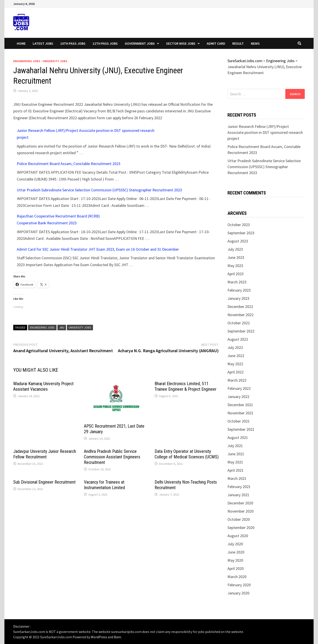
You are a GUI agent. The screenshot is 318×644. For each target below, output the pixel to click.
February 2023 (239, 290)
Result (238, 43)
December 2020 (240, 503)
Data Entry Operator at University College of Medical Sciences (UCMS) (187, 454)
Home (21, 43)
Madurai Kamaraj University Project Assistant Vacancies (43, 386)
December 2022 (240, 307)
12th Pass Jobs (105, 43)
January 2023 (238, 298)
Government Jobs (140, 43)
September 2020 (241, 528)
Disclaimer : (22, 626)
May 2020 (235, 560)
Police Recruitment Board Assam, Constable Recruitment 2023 (69, 164)
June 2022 (236, 356)
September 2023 (241, 233)
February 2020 (239, 585)
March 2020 (237, 577)
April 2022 (236, 372)
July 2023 (235, 249)
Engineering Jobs (27, 61)
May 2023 (235, 266)
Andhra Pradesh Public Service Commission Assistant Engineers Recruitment (112, 457)
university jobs (80, 327)
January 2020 (238, 593)
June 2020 (236, 552)
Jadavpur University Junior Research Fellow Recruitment (45, 454)
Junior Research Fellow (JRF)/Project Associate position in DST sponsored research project (265, 132)
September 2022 (241, 331)
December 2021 (240, 405)
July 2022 (235, 347)
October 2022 (239, 323)
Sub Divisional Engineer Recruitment (44, 482)
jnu (62, 327)
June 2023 (236, 257)
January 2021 (238, 495)
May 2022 (235, 364)
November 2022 (240, 315)
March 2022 (237, 380)
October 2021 (239, 421)
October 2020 (239, 519)
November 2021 (240, 413)
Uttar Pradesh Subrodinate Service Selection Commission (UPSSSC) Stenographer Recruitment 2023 (99, 190)
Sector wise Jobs (181, 43)
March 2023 (237, 282)
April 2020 (236, 568)
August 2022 (238, 339)
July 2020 (235, 544)
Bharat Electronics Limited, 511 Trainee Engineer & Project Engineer (185, 386)
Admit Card (216, 43)
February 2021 (239, 487)
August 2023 (238, 241)
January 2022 (238, 397)
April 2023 (236, 274)
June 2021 (236, 454)
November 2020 (240, 511)
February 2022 (239, 388)
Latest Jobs (43, 43)
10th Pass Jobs (73, 43)
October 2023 (239, 225)
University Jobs (55, 61)
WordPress (99, 637)
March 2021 (237, 478)
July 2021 (235, 446)
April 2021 (236, 470)
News (255, 43)
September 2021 (241, 429)
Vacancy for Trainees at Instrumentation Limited (104, 485)
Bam (117, 637)
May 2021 (235, 462)
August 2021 (238, 437)
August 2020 (238, 536)
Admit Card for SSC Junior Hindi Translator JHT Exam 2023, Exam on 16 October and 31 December (98, 249)
